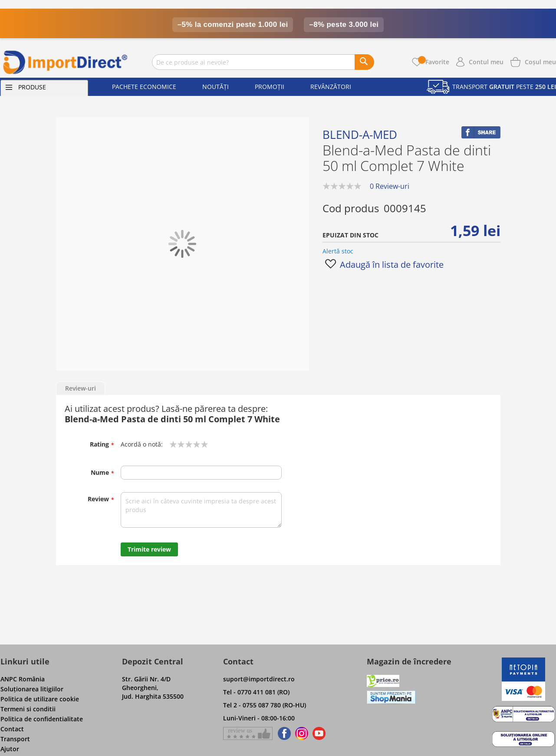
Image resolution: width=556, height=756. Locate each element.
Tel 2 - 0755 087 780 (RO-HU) (265, 705)
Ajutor (10, 749)
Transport (15, 739)
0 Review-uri (390, 186)
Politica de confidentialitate (42, 719)
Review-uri (81, 388)
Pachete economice (144, 87)
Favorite (434, 62)
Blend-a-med (360, 135)
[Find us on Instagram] (302, 733)
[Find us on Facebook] (283, 733)
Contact (12, 729)
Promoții (270, 87)
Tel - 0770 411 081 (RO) (256, 692)
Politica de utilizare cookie (40, 699)
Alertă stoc (338, 251)
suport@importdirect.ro (259, 679)
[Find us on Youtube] (319, 733)
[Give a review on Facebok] (248, 733)
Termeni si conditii (28, 709)
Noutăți (215, 87)
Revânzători (331, 87)
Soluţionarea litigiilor (32, 689)
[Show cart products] (540, 61)
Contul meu (486, 62)
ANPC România (23, 679)
